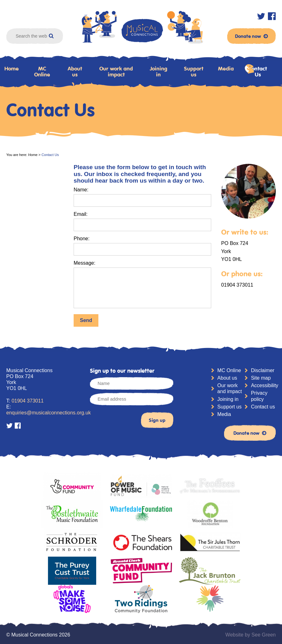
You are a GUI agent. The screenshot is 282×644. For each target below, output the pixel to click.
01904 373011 (28, 401)
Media (226, 69)
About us (75, 72)
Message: (84, 263)
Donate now (251, 36)
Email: (81, 214)
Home (33, 155)
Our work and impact (116, 72)
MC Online (42, 72)
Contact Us (256, 71)
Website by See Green (251, 635)
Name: (81, 190)
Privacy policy (259, 396)
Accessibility (263, 385)
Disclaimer (263, 370)
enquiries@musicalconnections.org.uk (49, 413)
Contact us (263, 407)
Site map (261, 378)
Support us (194, 72)
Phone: (82, 239)
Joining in (159, 72)
